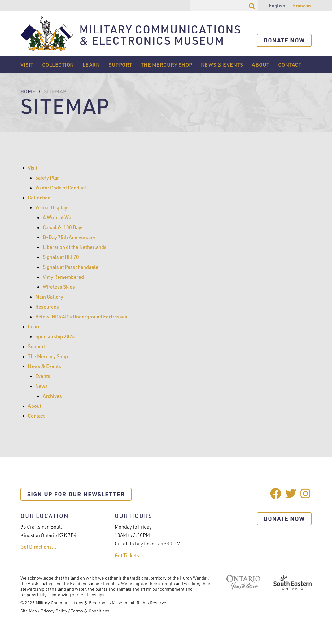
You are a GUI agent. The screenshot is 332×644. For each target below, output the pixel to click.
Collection (58, 65)
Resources (47, 307)
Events (43, 376)
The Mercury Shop (167, 65)
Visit (27, 65)
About (261, 65)
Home (28, 91)
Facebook (276, 493)
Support (120, 65)
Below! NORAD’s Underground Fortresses (81, 317)
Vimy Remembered (63, 277)
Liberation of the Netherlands (75, 247)
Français (302, 6)
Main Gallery (49, 297)
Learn (91, 65)
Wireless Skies (59, 287)
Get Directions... (38, 547)
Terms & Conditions (90, 611)
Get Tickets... (129, 555)
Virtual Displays (52, 207)
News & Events (222, 65)
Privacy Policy (54, 611)
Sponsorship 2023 (55, 336)
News (41, 386)
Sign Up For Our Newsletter (76, 494)
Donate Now (284, 40)
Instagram (306, 493)
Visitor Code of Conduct (61, 188)
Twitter (291, 493)
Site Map (29, 611)
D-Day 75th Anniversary (69, 237)
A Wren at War (58, 217)
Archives (52, 396)
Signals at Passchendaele (71, 267)
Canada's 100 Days (63, 227)
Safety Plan (48, 178)
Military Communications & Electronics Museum (160, 36)
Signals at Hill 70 (61, 257)
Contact (290, 65)
